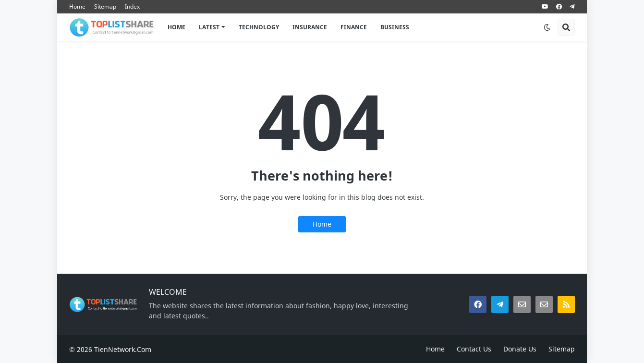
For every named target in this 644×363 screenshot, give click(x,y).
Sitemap (105, 6)
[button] (547, 27)
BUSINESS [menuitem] (395, 27)
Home (77, 6)
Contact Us (474, 349)
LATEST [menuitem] (209, 27)
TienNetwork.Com (123, 349)
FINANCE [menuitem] (354, 27)
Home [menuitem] (176, 27)
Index (132, 6)
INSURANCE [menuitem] (310, 27)
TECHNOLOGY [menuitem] (259, 27)
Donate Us (520, 349)
